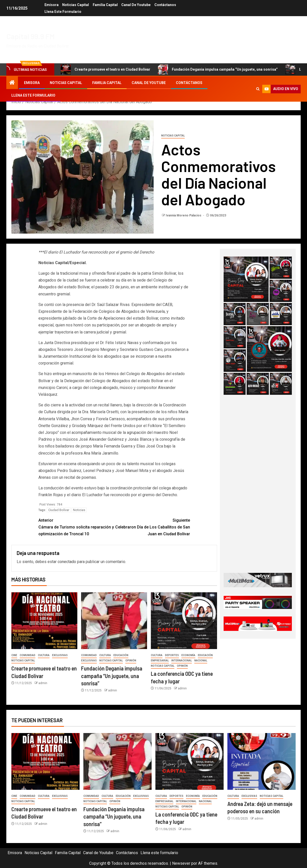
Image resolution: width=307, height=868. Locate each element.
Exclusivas (60, 655)
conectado (67, 562)
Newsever (181, 863)
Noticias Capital (76, 5)
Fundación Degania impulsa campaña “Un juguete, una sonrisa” (218, 69)
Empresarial (160, 661)
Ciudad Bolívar (59, 510)
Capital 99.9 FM (31, 36)
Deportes (172, 655)
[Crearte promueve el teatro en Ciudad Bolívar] (44, 621)
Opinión (131, 661)
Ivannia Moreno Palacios (184, 215)
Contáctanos (166, 5)
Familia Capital (105, 5)
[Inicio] (12, 83)
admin (43, 683)
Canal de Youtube (136, 5)
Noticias (79, 510)
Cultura (44, 655)
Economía (188, 655)
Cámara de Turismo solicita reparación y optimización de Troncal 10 (76, 527)
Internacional (182, 661)
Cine (14, 655)
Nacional (201, 661)
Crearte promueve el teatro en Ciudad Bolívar (105, 69)
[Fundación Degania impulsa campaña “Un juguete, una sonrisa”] (114, 621)
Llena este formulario (63, 12)
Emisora (51, 5)
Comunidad (28, 655)
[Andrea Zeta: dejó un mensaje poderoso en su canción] (262, 761)
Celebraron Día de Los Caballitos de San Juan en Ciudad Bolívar (152, 527)
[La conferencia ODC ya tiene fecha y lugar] (184, 621)
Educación (121, 655)
